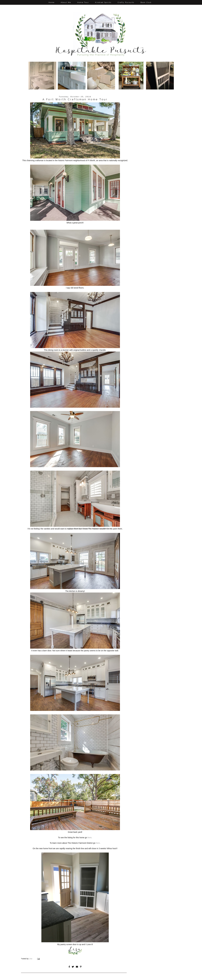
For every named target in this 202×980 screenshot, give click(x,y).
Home (52, 2)
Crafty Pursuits (126, 2)
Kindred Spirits (103, 2)
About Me (66, 2)
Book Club (146, 2)
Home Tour (83, 2)
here (89, 838)
